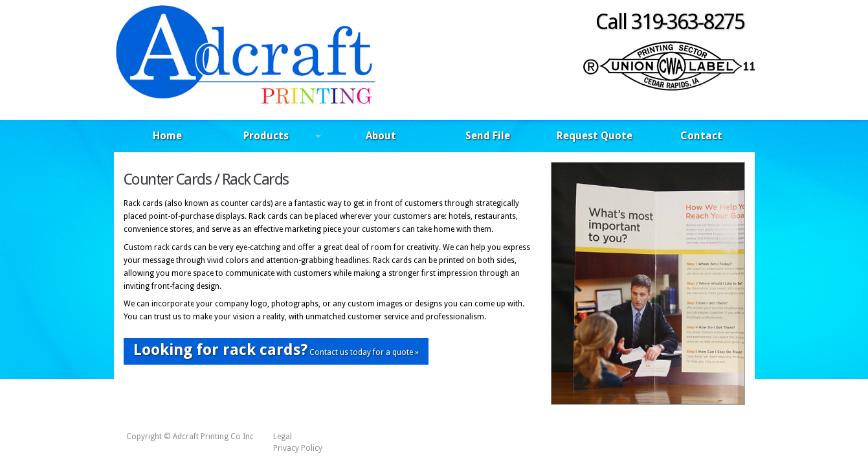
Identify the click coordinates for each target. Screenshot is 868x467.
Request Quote (595, 136)
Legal (283, 437)
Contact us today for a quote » (276, 350)
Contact (701, 136)
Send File (488, 136)
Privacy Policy (298, 448)
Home (167, 136)
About (381, 136)
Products (271, 138)
